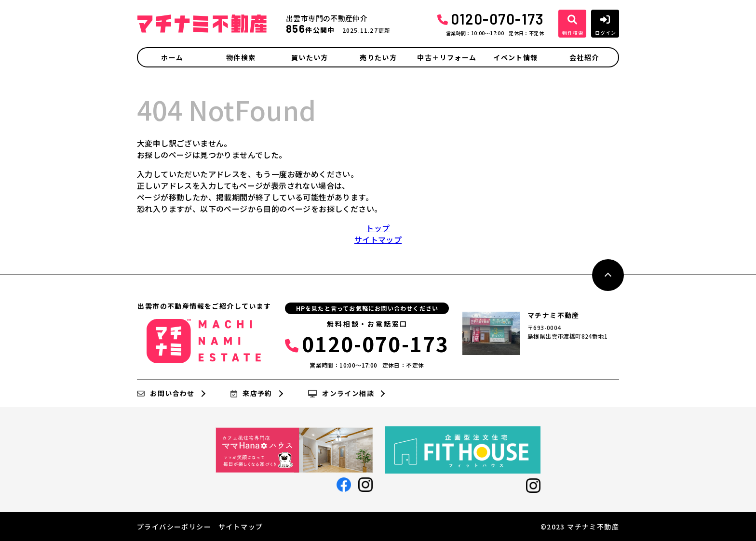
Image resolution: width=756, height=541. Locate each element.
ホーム (172, 57)
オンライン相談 (341, 394)
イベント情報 (515, 57)
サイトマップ (378, 239)
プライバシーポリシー (174, 527)
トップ (378, 228)
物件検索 (241, 57)
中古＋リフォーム (447, 57)
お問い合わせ (166, 394)
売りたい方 (378, 57)
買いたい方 (310, 57)
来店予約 (251, 394)
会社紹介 (584, 57)
